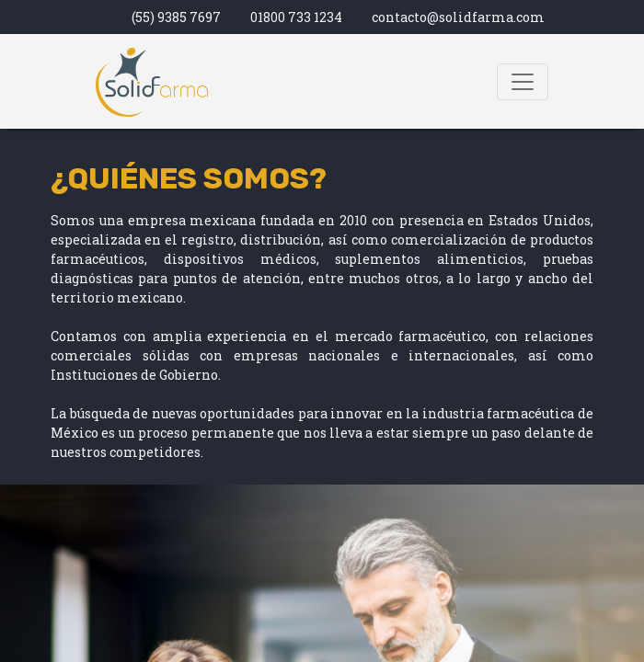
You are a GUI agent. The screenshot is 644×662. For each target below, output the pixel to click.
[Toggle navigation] (523, 82)
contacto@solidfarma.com (458, 17)
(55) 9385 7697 (176, 17)
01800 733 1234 (296, 17)
